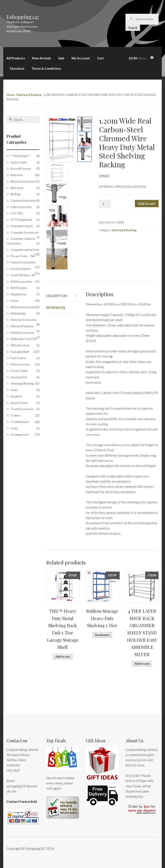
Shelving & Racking (29, 95)
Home (10, 95)
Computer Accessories (24, 232)
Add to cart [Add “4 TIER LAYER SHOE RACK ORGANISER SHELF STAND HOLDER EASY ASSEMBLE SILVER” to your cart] (142, 664)
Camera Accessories (23, 201)
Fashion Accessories (23, 262)
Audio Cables (19, 162)
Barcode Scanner (21, 169)
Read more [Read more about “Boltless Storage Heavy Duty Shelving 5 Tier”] (102, 635)
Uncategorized (20, 435)
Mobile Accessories (22, 333)
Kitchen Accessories (23, 307)
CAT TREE (17, 213)
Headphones (18, 294)
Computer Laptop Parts (25, 250)
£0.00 (137, 58)
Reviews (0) (56, 308)
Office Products (20, 345)
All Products (16, 58)
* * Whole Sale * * (20, 156)
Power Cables (19, 371)
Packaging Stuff (20, 352)
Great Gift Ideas (20, 275)
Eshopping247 (23, 17)
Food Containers (21, 269)
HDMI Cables (19, 288)
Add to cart (147, 204)
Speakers (16, 396)
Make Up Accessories (24, 320)
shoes (14, 390)
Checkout (17, 68)
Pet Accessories (20, 364)
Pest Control (18, 358)
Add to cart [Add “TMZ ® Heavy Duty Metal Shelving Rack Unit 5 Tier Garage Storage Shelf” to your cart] (63, 657)
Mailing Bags (18, 313)
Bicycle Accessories (22, 181)
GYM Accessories (21, 282)
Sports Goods (19, 403)
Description (57, 296)
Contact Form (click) (22, 802)
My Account (81, 58)
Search (133, 28)
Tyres (14, 428)
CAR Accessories (21, 207)
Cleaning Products (22, 226)
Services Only (19, 377)
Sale (61, 58)
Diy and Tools (19, 256)
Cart (100, 58)
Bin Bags (16, 194)
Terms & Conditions (46, 68)
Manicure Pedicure (22, 326)
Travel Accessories (22, 409)
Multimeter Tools (21, 339)
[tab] (63, 296)
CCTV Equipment (21, 220)
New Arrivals (42, 58)
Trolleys (16, 415)
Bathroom (17, 175)
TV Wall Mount (20, 422)
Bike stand (17, 188)
